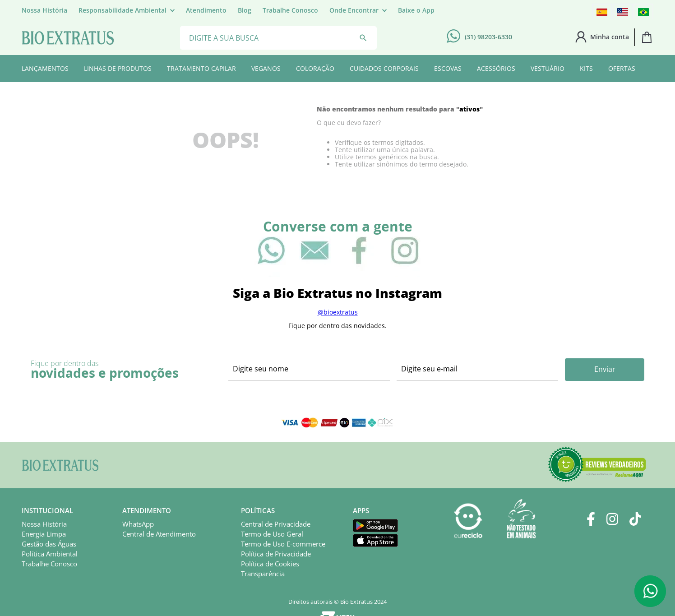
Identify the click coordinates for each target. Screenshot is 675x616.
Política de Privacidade (276, 554)
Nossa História (44, 524)
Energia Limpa (44, 534)
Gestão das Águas (49, 544)
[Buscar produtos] (363, 38)
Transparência (263, 574)
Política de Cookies (270, 564)
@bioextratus (338, 312)
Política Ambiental (50, 554)
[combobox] (278, 37)
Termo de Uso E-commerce (283, 544)
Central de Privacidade (276, 524)
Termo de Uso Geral (272, 534)
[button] (127, 10)
